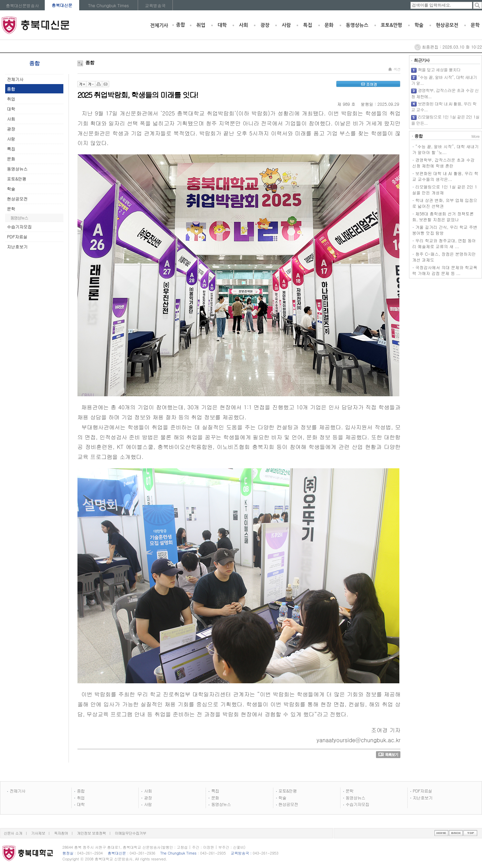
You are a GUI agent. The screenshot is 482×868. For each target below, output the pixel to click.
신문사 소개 (13, 833)
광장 (265, 25)
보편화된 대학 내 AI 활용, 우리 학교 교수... (444, 107)
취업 (201, 25)
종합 (180, 25)
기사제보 (38, 833)
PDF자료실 (17, 237)
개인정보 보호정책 (92, 833)
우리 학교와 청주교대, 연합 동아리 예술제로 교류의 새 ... (444, 243)
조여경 (368, 84)
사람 (286, 25)
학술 (419, 25)
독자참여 (61, 833)
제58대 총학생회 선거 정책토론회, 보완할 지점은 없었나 (443, 216)
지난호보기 (17, 247)
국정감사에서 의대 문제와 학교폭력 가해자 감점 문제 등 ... (445, 270)
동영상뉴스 (357, 25)
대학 (222, 25)
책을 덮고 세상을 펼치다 (439, 69)
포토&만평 (391, 25)
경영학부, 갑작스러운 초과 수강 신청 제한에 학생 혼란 (443, 163)
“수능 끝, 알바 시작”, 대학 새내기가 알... (444, 80)
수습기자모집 (19, 227)
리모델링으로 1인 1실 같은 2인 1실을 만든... (445, 120)
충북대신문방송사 (22, 5)
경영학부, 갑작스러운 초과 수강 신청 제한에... (445, 93)
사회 (243, 25)
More (475, 136)
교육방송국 (155, 5)
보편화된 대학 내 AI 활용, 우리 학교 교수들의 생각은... (445, 176)
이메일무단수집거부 (131, 833)
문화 (329, 25)
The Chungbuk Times (109, 5)
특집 (307, 25)
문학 (475, 25)
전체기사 (159, 25)
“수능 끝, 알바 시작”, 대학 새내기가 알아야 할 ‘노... (445, 149)
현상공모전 (447, 25)
